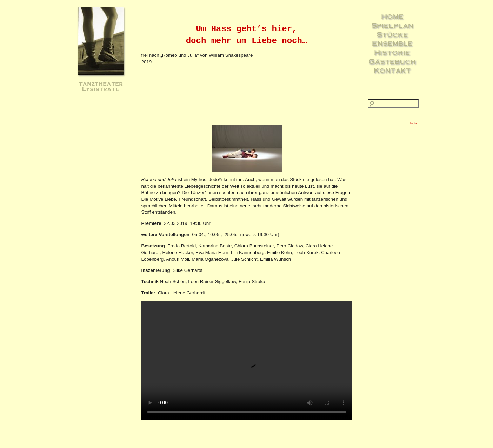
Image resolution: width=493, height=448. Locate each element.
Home (392, 16)
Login (413, 123)
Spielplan (392, 25)
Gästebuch (392, 61)
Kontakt (392, 70)
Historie (392, 52)
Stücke (392, 34)
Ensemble (392, 43)
